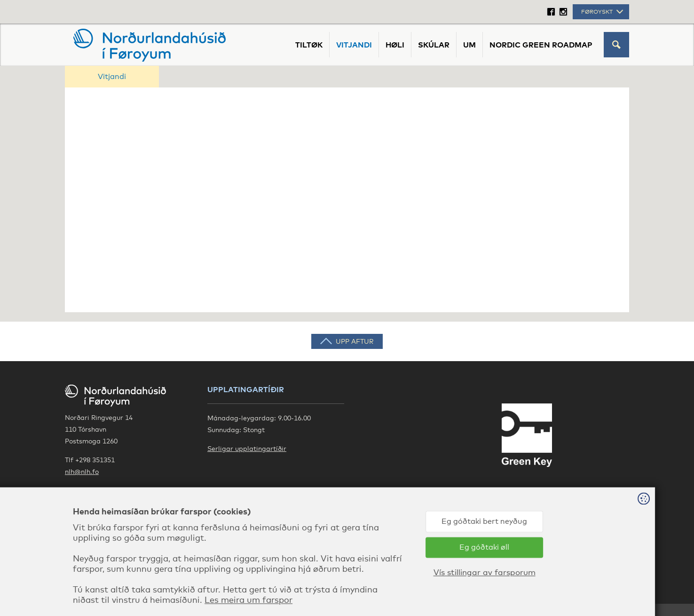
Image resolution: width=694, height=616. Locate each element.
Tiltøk (309, 45)
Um (469, 45)
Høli (395, 45)
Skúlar (434, 45)
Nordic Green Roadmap (541, 45)
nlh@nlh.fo (82, 471)
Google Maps (86, 490)
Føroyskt (603, 12)
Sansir (619, 588)
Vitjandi (354, 45)
